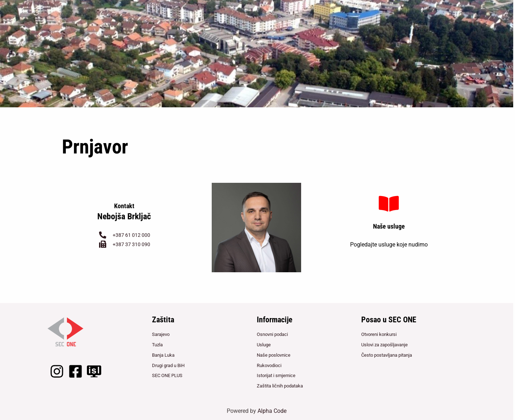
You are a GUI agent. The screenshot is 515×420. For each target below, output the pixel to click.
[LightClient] (94, 369)
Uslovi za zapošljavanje (384, 344)
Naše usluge (389, 226)
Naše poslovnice (274, 354)
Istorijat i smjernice (276, 375)
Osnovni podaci (272, 333)
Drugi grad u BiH (168, 365)
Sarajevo (161, 333)
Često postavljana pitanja (387, 354)
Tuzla (157, 344)
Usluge (264, 344)
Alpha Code (272, 411)
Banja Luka (163, 354)
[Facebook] (75, 369)
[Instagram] (57, 369)
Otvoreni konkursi (379, 333)
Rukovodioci (269, 365)
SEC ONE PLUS (167, 375)
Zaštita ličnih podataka (280, 386)
